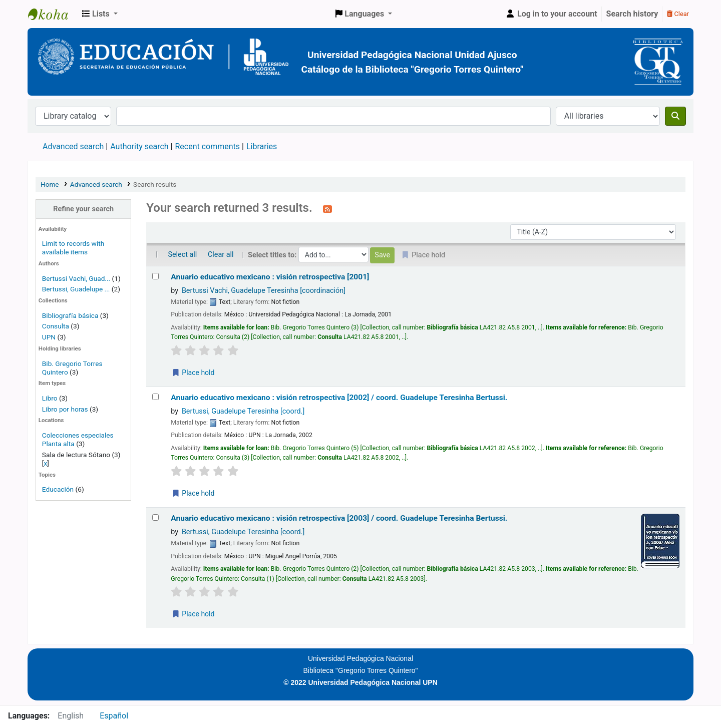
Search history (632, 14)
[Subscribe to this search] (327, 209)
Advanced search (73, 146)
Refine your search (83, 209)
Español (114, 716)
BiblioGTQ (53, 14)
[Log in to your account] (551, 14)
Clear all (221, 255)
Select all (182, 255)
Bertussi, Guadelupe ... (76, 289)
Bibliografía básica (71, 315)
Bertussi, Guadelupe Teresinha (243, 411)
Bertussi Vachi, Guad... (76, 278)
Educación (58, 489)
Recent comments (207, 146)
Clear (678, 14)
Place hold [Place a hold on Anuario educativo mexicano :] (193, 373)
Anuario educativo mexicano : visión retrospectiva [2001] (270, 277)
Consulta (56, 326)
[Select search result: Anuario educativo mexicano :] (155, 276)
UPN (49, 337)
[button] (100, 14)
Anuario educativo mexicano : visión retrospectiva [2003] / (339, 518)
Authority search (139, 146)
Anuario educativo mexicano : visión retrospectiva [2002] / (339, 398)
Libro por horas (65, 409)
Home (50, 184)
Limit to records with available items (73, 248)
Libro (50, 398)
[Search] (675, 116)
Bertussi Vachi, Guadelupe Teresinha (264, 291)
